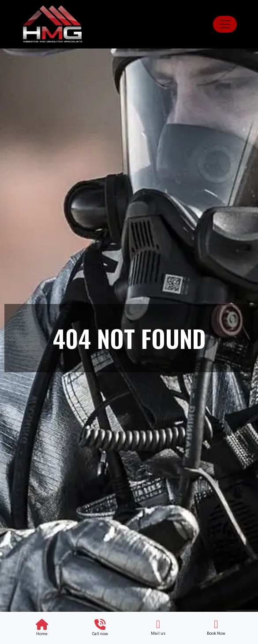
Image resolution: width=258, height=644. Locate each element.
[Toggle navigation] (225, 24)
